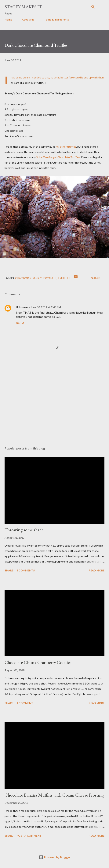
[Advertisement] (54, 408)
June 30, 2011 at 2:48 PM (46, 307)
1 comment (25, 703)
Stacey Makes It (23, 7)
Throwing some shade (24, 530)
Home (8, 19)
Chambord (23, 278)
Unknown (22, 307)
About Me (28, 19)
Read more (97, 570)
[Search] (93, 7)
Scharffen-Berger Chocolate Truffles (58, 157)
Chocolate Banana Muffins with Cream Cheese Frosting (54, 795)
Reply (20, 322)
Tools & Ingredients (56, 19)
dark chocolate (44, 278)
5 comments (26, 570)
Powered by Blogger (55, 857)
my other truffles (66, 147)
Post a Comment (29, 836)
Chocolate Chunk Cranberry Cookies (38, 662)
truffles (64, 278)
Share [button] (96, 278)
